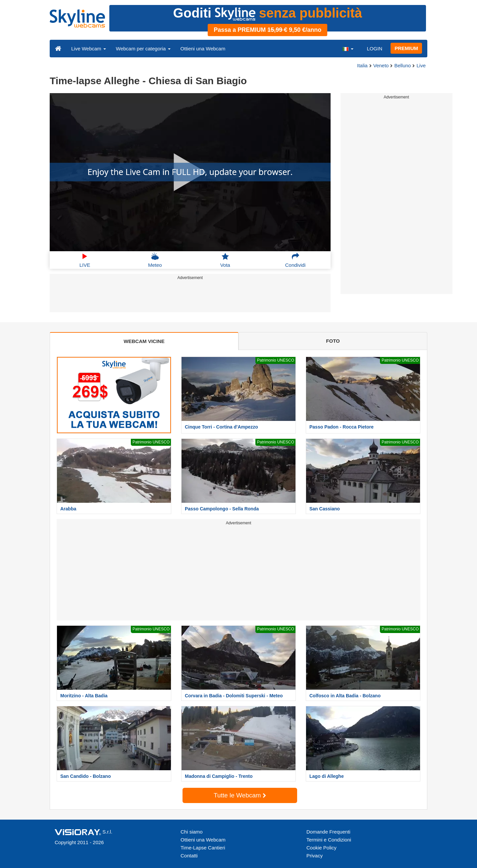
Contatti (189, 856)
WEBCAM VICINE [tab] (144, 341)
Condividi (295, 260)
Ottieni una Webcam (203, 49)
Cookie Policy (321, 848)
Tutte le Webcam (240, 795)
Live (421, 65)
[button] (348, 48)
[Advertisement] (190, 297)
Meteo (155, 260)
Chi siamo (192, 832)
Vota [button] (225, 260)
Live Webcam (89, 49)
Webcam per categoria (143, 49)
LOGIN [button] (374, 49)
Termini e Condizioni (329, 840)
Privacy (315, 856)
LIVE (85, 260)
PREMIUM (406, 48)
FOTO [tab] (333, 341)
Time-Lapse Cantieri (203, 848)
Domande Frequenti (328, 832)
